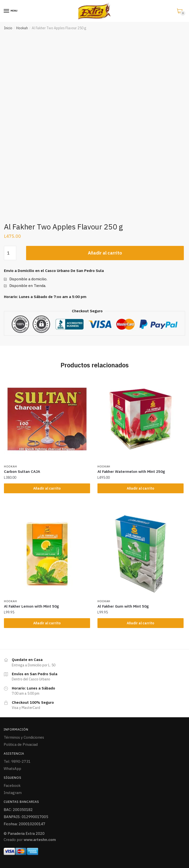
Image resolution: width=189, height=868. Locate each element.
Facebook (12, 786)
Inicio (8, 28)
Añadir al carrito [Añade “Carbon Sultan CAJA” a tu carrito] (47, 488)
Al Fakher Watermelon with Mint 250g (131, 471)
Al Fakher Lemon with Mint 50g (31, 606)
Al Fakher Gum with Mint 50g (123, 606)
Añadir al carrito (105, 253)
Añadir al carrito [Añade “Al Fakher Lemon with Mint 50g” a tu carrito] (47, 623)
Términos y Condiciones (24, 737)
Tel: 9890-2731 (17, 761)
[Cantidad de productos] (10, 253)
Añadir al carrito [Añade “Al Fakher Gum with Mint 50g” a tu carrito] (140, 623)
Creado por (30, 840)
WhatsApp (12, 769)
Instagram (13, 793)
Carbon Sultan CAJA (22, 471)
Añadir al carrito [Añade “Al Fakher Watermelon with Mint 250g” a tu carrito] (140, 488)
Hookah (22, 28)
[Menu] (7, 11)
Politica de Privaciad (21, 744)
